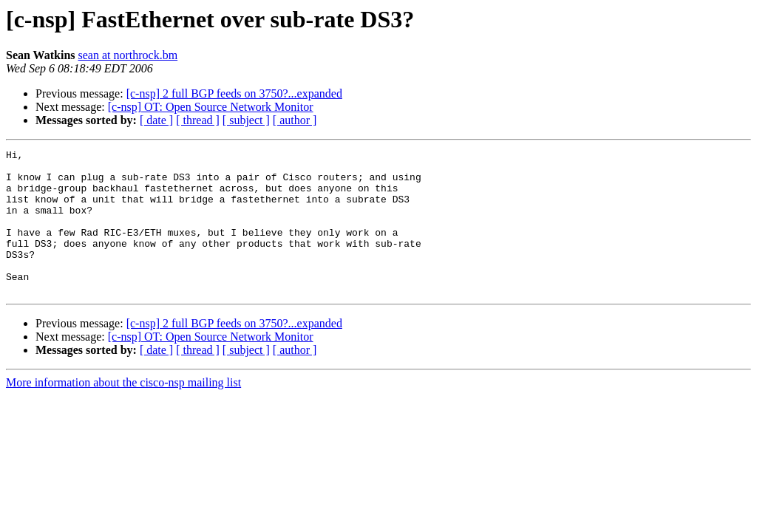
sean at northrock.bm (128, 55)
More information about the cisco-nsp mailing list (123, 411)
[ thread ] (198, 120)
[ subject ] (246, 120)
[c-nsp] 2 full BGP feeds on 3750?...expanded (234, 93)
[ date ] (156, 120)
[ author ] (295, 120)
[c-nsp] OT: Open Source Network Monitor (211, 107)
